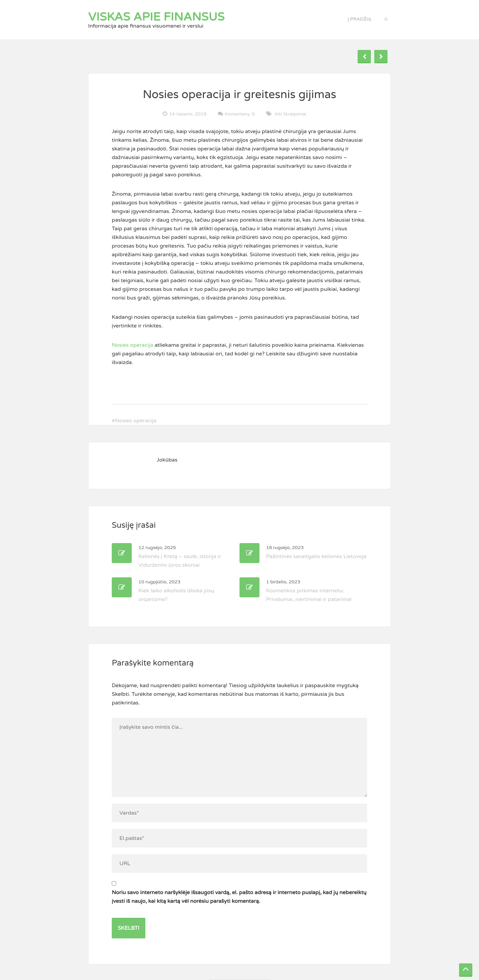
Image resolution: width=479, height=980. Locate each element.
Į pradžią (359, 19)
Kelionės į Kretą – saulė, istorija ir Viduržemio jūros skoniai (180, 557)
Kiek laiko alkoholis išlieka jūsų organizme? (176, 591)
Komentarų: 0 (240, 114)
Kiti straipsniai (291, 114)
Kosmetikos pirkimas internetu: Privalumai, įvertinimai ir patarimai (309, 591)
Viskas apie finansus (156, 17)
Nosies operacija (132, 345)
